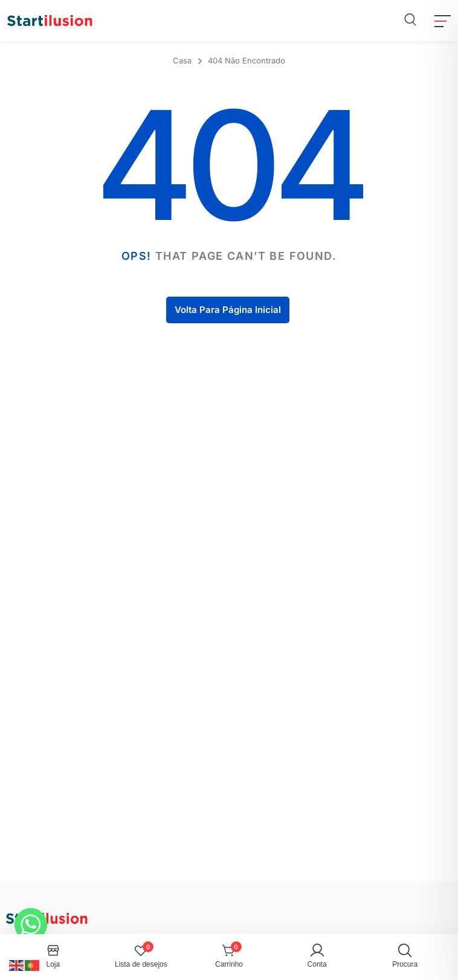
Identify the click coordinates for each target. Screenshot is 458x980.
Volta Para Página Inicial (228, 310)
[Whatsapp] (31, 924)
